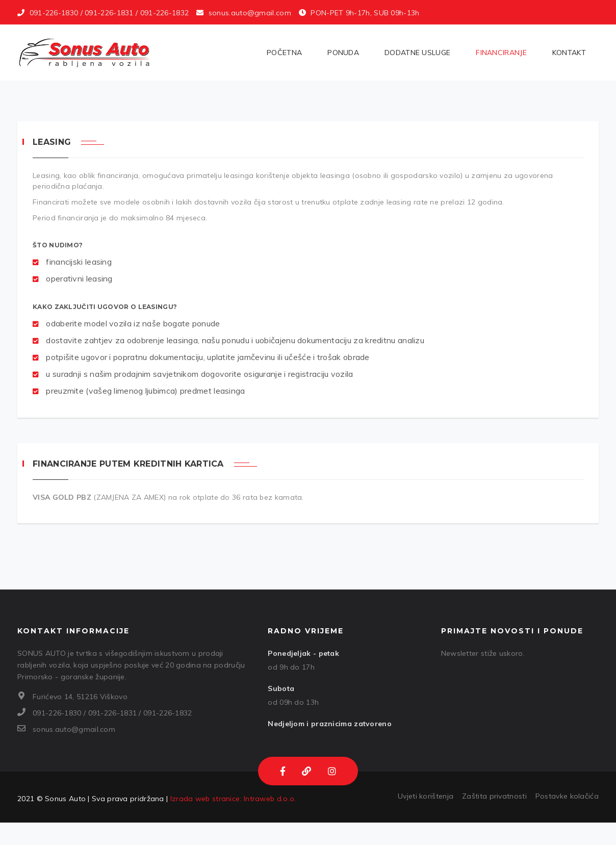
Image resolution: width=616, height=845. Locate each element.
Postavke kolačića (567, 796)
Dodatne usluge (417, 53)
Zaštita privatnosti (494, 796)
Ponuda (343, 53)
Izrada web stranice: (206, 799)
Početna (284, 53)
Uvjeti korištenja (426, 796)
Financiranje (501, 53)
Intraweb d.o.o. (270, 799)
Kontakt (569, 53)
